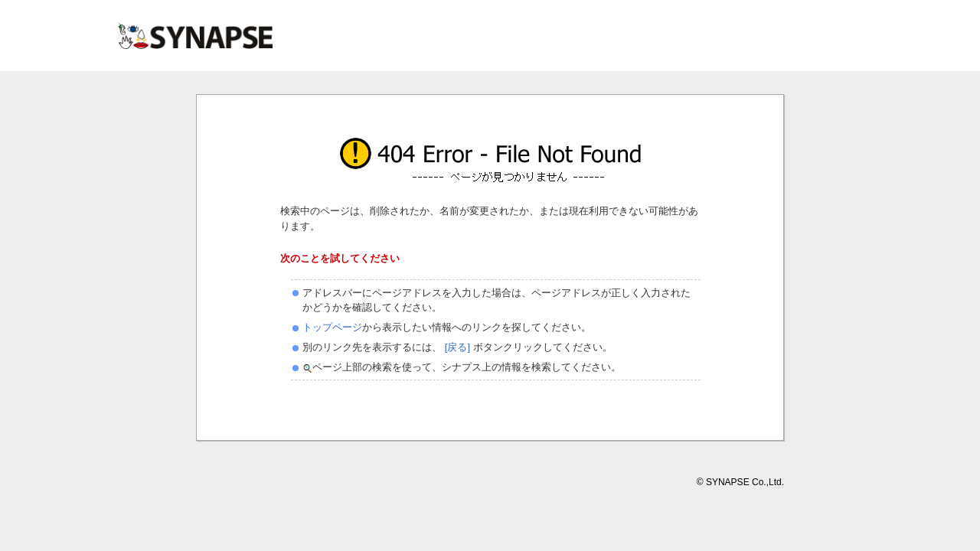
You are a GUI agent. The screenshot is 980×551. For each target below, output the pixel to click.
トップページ (332, 327)
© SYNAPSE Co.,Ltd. (740, 482)
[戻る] (456, 347)
